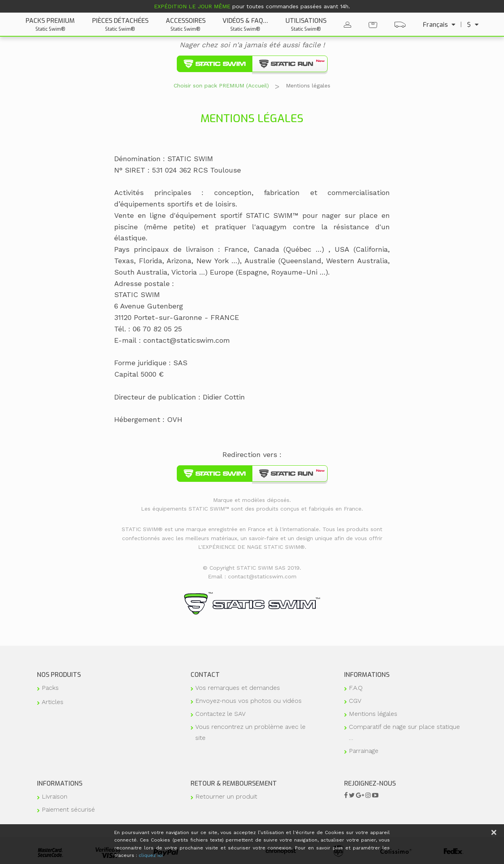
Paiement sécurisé (68, 809)
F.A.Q (356, 688)
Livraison (55, 796)
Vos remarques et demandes (238, 688)
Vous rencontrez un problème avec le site (250, 732)
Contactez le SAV (220, 714)
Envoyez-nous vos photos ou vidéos (248, 701)
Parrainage (364, 751)
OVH (175, 419)
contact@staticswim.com (187, 340)
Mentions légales (373, 714)
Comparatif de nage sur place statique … (404, 732)
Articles (53, 702)
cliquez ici (151, 855)
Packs (50, 688)
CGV (355, 701)
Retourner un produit (226, 796)
